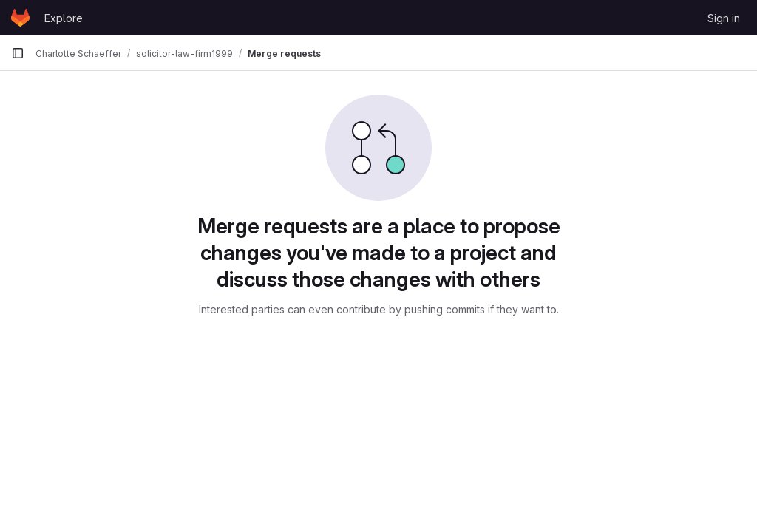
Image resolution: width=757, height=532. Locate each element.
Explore (64, 18)
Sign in (724, 18)
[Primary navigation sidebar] (18, 53)
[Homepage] (20, 18)
